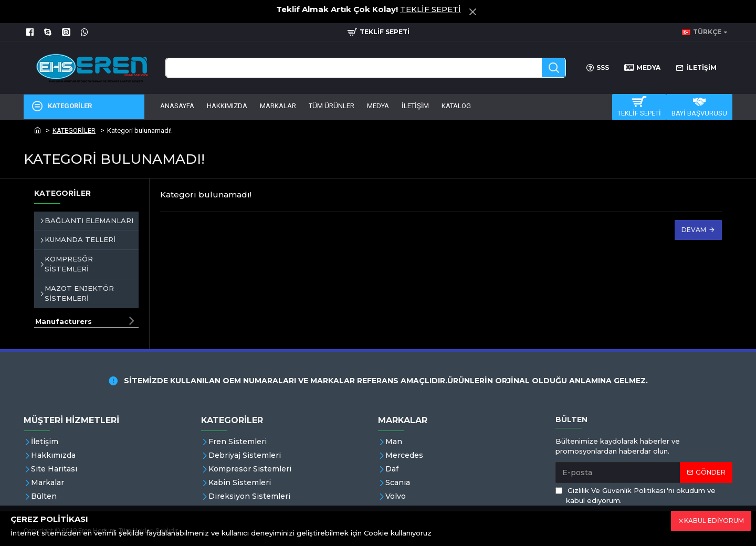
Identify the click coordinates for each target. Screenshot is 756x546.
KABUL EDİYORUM (714, 521)
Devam (694, 230)
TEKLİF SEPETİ (430, 9)
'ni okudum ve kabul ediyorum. (636, 495)
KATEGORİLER (74, 130)
